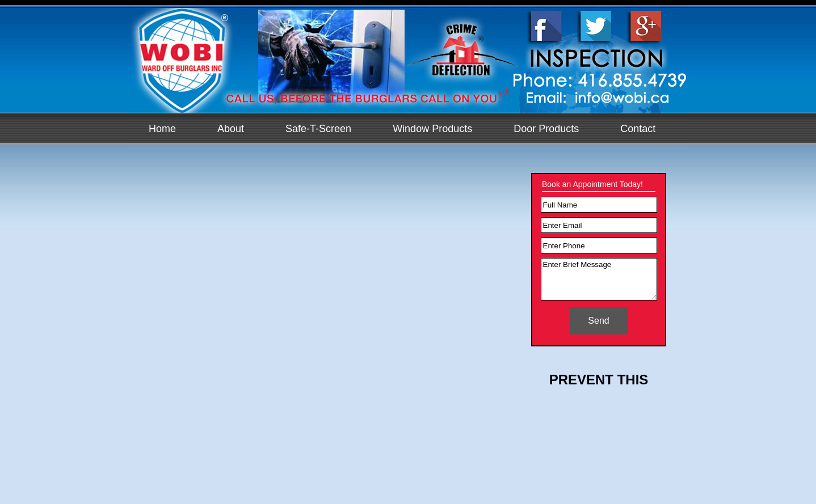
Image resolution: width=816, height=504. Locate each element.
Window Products (432, 129)
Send (598, 321)
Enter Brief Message (599, 279)
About (231, 129)
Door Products (546, 129)
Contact (638, 129)
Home (162, 129)
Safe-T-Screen (318, 129)
